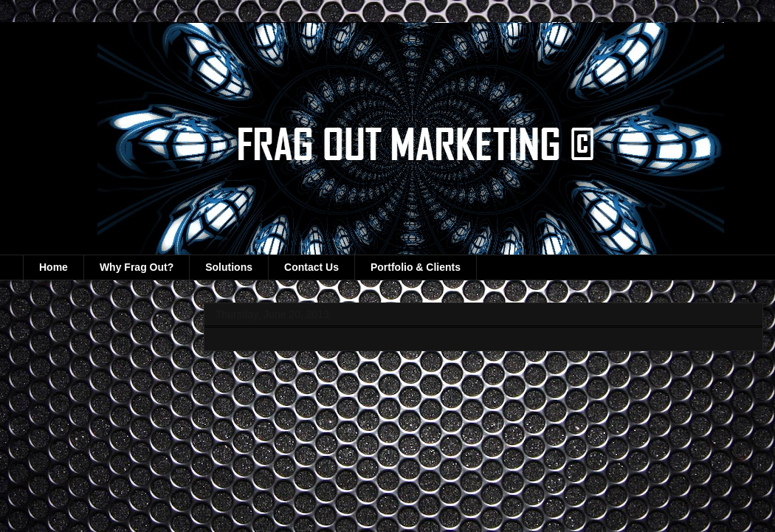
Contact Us (311, 267)
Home (54, 267)
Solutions (229, 267)
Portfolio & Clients (416, 267)
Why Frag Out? (137, 267)
